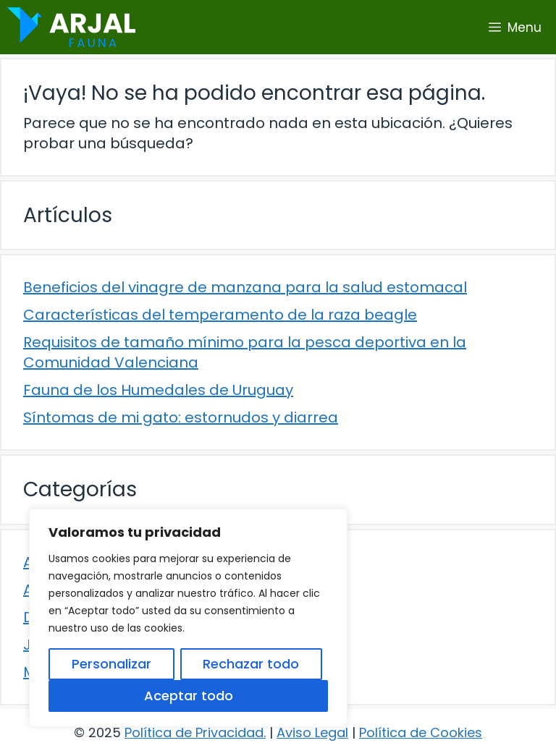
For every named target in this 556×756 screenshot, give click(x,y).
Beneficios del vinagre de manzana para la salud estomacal (245, 287)
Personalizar (111, 664)
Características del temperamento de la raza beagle (220, 315)
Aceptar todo (189, 696)
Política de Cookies (421, 732)
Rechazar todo (251, 664)
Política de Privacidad (194, 732)
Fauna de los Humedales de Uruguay (158, 390)
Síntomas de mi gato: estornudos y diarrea (181, 417)
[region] (188, 618)
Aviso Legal (312, 732)
